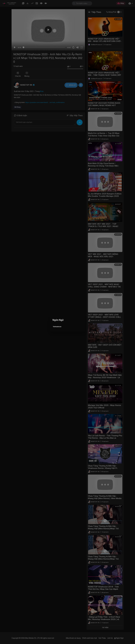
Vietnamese (57, 327)
